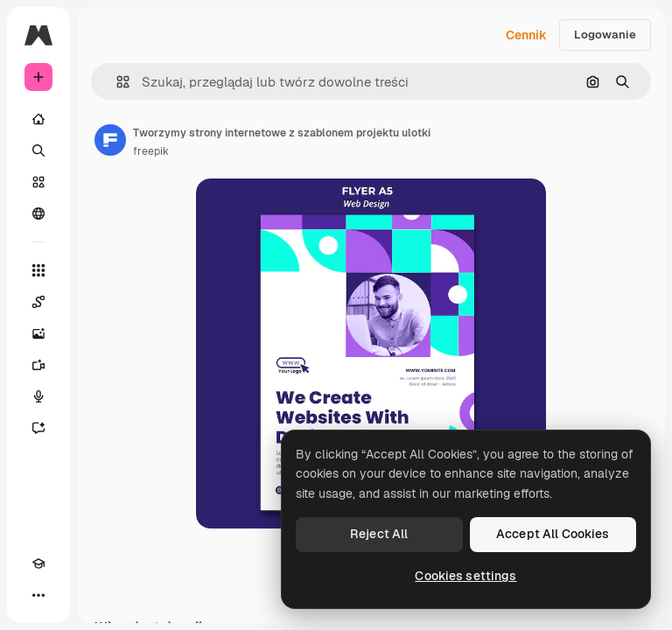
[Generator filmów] (38, 365)
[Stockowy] (38, 182)
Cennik (526, 35)
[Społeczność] (38, 213)
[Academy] (38, 563)
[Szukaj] (38, 150)
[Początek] (38, 119)
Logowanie (605, 35)
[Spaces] (38, 302)
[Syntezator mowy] (38, 396)
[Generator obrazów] (38, 333)
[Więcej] (38, 595)
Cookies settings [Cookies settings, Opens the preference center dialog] (465, 576)
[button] (116, 82)
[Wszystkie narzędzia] (38, 270)
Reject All (379, 534)
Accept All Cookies (553, 534)
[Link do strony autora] (110, 140)
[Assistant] (38, 428)
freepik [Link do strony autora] (151, 151)
